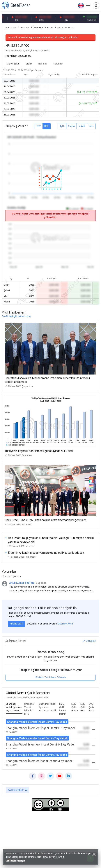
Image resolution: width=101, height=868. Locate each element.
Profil (50, 27)
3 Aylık (72, 126)
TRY (39, 126)
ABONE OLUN (16, 624)
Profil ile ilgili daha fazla (16, 316)
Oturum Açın (65, 624)
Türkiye (25, 27)
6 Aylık (82, 126)
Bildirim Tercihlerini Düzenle (51, 677)
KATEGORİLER (17, 790)
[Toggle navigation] (96, 6)
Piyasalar (11, 27)
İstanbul (38, 27)
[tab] (14, 707)
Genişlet (89, 641)
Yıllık (91, 126)
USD (46, 126)
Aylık (62, 126)
